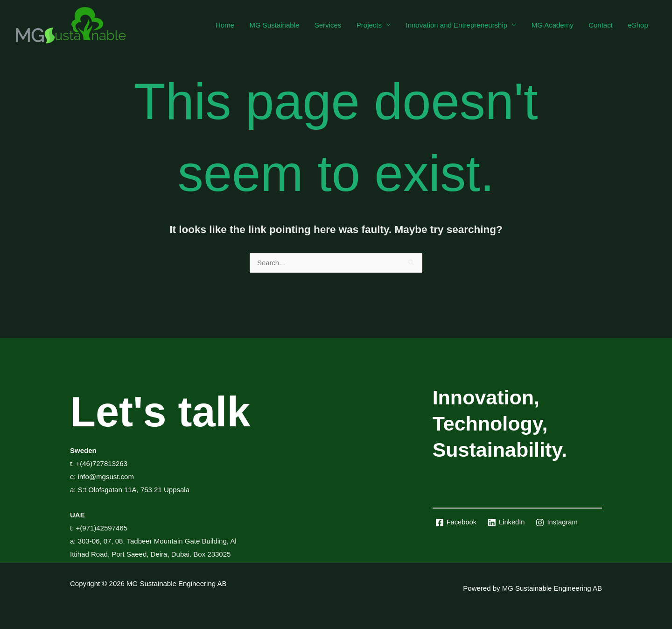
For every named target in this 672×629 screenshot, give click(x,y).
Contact (602, 25)
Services (335, 25)
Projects (374, 25)
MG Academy (555, 25)
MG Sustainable (282, 25)
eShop (639, 25)
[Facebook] (456, 523)
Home (234, 25)
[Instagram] (558, 523)
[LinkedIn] (507, 523)
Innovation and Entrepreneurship (461, 25)
